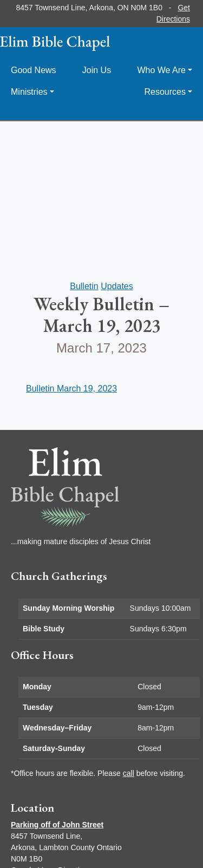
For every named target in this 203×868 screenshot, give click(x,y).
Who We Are (161, 70)
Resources (165, 92)
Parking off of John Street (57, 825)
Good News (34, 70)
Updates (117, 286)
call (129, 773)
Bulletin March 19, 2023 (71, 389)
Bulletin (84, 286)
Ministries (29, 92)
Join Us (97, 70)
